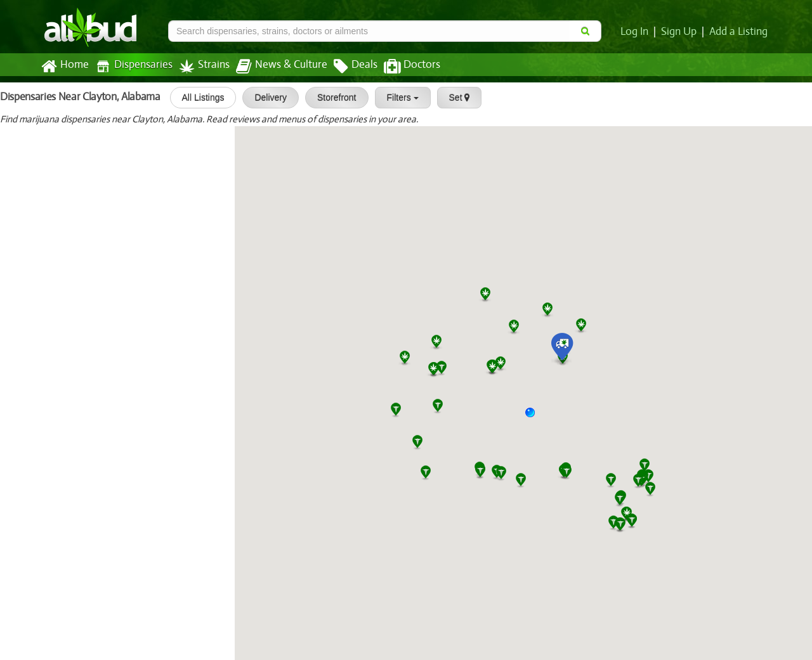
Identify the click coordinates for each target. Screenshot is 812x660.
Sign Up (681, 32)
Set (455, 98)
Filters (398, 98)
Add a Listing (739, 32)
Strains (200, 66)
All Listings (199, 98)
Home (64, 67)
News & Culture (275, 67)
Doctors (401, 67)
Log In (637, 32)
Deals (346, 67)
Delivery (267, 98)
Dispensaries (131, 66)
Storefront (333, 98)
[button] (535, 417)
